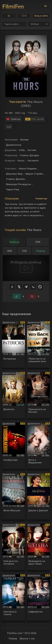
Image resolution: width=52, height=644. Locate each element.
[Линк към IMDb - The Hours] (35, 119)
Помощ (13, 639)
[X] (19, 287)
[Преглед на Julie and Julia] (38, 496)
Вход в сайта (41, 16)
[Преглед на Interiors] (14, 345)
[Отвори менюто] (45, 6)
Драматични (14, 145)
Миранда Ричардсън (19, 184)
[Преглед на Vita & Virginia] (38, 446)
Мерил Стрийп (34, 174)
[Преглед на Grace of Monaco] (38, 395)
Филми (24, 140)
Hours (21, 161)
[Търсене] (14, 24)
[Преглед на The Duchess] (14, 395)
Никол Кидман (28, 169)
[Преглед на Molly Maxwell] (14, 496)
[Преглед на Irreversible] (14, 446)
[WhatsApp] (40, 287)
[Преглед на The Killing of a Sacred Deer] (38, 345)
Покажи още (41, 199)
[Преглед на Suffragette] (38, 598)
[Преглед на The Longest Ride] (14, 547)
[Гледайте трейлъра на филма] (13, 119)
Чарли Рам (13, 189)
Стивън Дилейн (16, 179)
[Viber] (33, 287)
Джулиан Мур (14, 174)
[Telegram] (26, 287)
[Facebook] (12, 287)
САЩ (22, 150)
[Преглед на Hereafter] (14, 598)
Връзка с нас (27, 639)
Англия (32, 150)
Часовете (33, 161)
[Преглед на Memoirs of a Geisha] (38, 547)
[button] (9, 16)
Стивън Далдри (29, 155)
